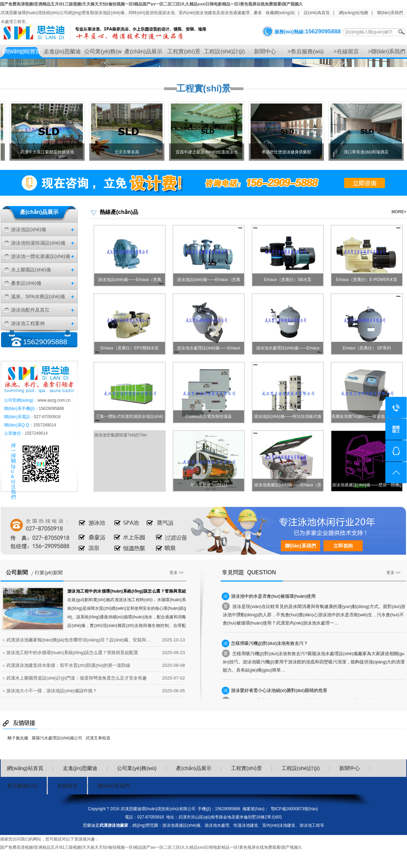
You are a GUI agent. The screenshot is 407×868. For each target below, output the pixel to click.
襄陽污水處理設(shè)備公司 (57, 738)
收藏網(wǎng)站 (280, 13)
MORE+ (399, 212)
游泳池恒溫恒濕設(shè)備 (38, 243)
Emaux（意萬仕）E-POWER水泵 (367, 280)
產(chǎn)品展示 (143, 51)
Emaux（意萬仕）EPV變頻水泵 (129, 348)
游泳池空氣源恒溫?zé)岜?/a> (121, 435)
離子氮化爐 (18, 738)
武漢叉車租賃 (98, 738)
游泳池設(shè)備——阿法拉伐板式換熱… (288, 418)
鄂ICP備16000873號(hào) (294, 809)
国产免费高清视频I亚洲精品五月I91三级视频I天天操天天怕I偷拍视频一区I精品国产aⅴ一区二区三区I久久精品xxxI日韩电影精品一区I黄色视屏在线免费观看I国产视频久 (151, 4)
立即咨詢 (343, 546)
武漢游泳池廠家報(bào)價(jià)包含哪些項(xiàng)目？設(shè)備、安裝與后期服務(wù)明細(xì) (80, 640)
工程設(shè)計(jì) (224, 51)
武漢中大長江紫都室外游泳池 (50, 152)
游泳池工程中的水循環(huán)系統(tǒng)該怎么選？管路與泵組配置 (72, 653)
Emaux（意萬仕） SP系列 (367, 348)
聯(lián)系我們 (390, 13)
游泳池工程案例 (28, 323)
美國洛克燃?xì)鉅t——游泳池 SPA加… (367, 416)
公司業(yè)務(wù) (103, 53)
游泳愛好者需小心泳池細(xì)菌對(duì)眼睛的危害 (279, 690)
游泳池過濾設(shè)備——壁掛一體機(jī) (367, 487)
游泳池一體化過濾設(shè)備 (41, 256)
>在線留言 (346, 51)
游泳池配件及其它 (30, 310)
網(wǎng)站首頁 (21, 51)
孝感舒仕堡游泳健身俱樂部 (289, 152)
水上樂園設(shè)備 (31, 270)
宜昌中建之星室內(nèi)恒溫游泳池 (209, 152)
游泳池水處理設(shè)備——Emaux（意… (209, 350)
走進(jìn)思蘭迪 (62, 51)
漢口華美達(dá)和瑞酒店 (369, 152)
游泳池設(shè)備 (29, 229)
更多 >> (177, 573)
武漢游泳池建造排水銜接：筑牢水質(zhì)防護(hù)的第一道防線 (68, 665)
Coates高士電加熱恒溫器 (209, 416)
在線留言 (67, 786)
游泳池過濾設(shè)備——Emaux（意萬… (288, 487)
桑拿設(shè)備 (26, 283)
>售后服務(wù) (306, 51)
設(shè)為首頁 (317, 13)
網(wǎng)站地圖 (354, 13)
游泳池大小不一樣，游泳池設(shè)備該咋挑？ (52, 691)
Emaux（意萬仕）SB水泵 (288, 280)
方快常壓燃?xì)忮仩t (208, 485)
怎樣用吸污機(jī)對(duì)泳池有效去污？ (269, 643)
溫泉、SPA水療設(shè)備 (38, 296)
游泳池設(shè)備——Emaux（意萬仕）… (130, 281)
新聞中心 (265, 51)
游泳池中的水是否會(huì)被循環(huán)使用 (273, 596)
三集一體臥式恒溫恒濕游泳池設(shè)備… (129, 418)
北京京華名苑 (130, 152)
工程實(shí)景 (184, 51)
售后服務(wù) (22, 786)
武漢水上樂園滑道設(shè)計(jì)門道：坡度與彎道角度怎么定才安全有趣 (76, 678)
